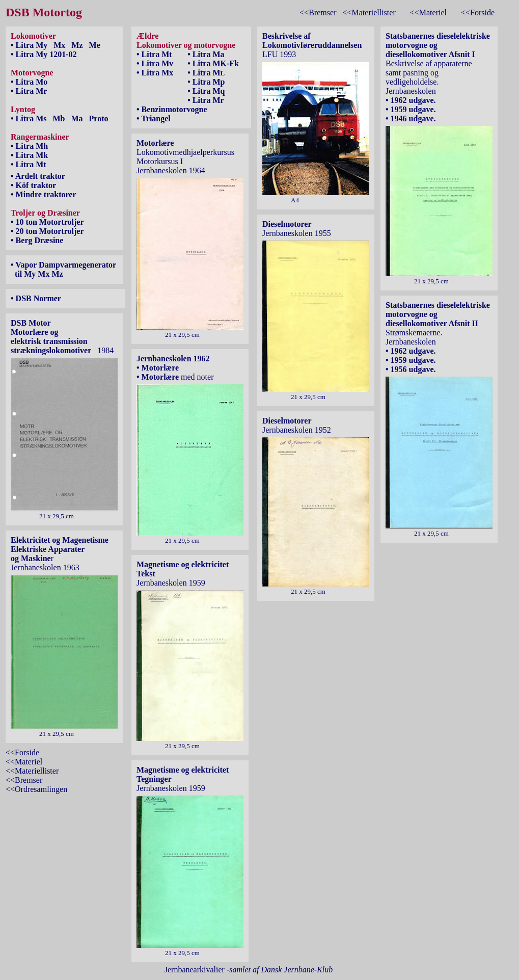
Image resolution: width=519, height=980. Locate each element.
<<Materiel (428, 12)
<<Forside (478, 12)
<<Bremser (318, 12)
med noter (196, 377)
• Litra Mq (206, 91)
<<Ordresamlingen (36, 789)
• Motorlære (158, 368)
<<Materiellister (369, 12)
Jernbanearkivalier (249, 970)
